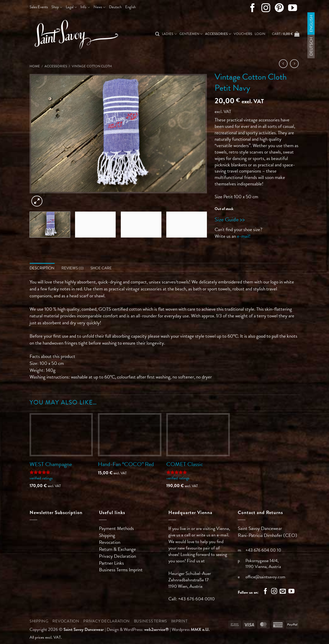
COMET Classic (185, 464)
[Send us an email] (283, 592)
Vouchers (243, 34)
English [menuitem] (311, 23)
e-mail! (244, 236)
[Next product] (283, 64)
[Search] (157, 34)
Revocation (110, 542)
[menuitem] (115, 7)
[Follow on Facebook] (253, 9)
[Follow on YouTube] (293, 9)
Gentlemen (191, 34)
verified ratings (41, 478)
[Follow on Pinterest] (279, 9)
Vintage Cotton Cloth (92, 66)
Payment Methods (116, 528)
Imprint (136, 570)
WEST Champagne (51, 464)
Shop (57, 7)
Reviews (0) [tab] (72, 268)
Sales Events (39, 7)
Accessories (218, 34)
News (99, 7)
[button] (260, 34)
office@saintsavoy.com (265, 577)
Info (85, 7)
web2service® (157, 629)
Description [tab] (42, 268)
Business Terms (114, 570)
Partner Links (111, 563)
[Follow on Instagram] (266, 9)
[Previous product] (294, 64)
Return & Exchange (117, 549)
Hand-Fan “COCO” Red (126, 464)
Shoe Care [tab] (101, 268)
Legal (71, 7)
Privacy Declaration (117, 556)
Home (35, 66)
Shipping (107, 535)
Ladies (169, 34)
